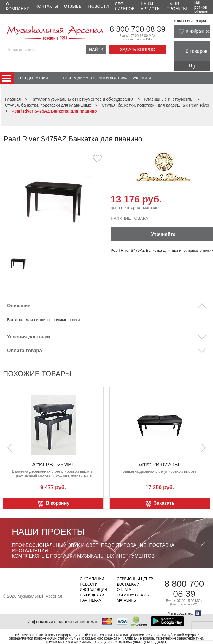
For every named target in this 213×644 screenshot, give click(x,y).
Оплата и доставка (110, 78)
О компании (18, 6)
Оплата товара (24, 351)
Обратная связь (133, 595)
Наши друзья (93, 595)
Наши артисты (151, 6)
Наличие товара (129, 218)
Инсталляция (93, 590)
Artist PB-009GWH (53, 465)
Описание (19, 306)
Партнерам (91, 600)
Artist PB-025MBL (160, 465)
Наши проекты (177, 6)
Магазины (127, 600)
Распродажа (75, 78)
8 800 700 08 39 (138, 29)
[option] (55, 200)
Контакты (47, 6)
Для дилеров (125, 6)
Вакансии (141, 78)
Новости (99, 6)
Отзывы (73, 6)
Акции (42, 78)
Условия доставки (28, 337)
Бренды (25, 78)
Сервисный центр (135, 579)
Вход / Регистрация (190, 21)
